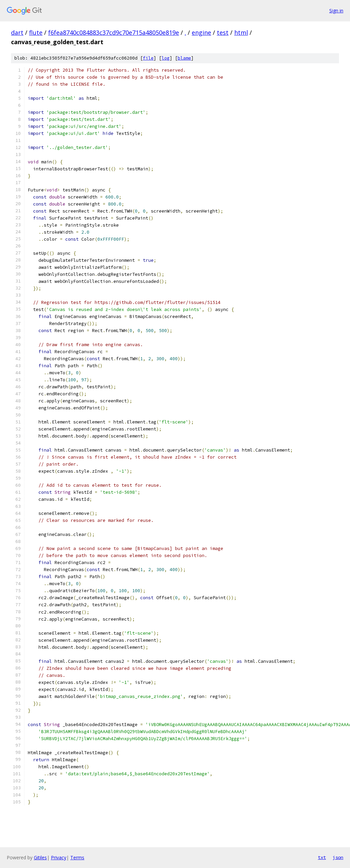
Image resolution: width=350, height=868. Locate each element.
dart (17, 32)
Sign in (336, 11)
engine (201, 32)
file (148, 58)
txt (322, 857)
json (338, 857)
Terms (77, 857)
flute (36, 32)
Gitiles (40, 857)
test (223, 32)
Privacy (59, 857)
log (166, 58)
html (241, 32)
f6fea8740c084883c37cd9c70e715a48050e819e (114, 32)
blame (184, 58)
